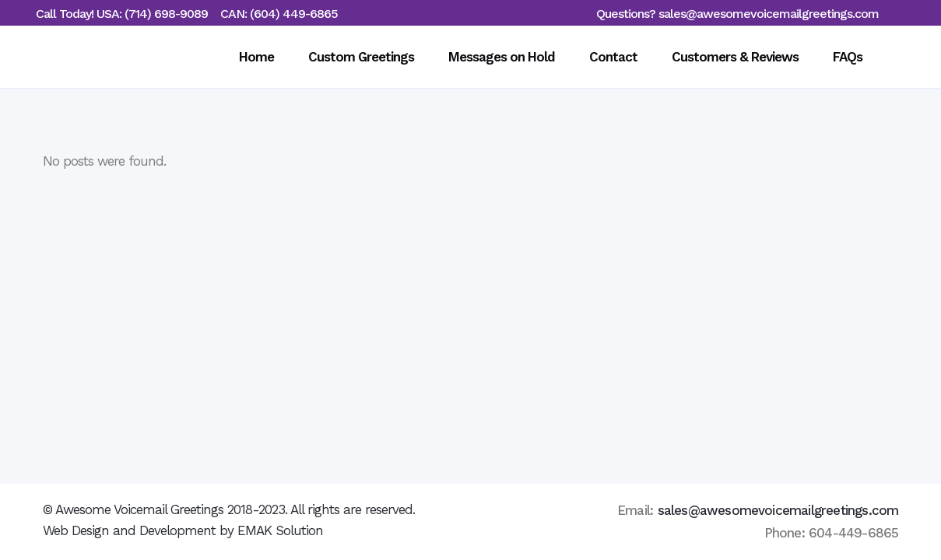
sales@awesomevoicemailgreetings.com (769, 14)
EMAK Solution (280, 530)
